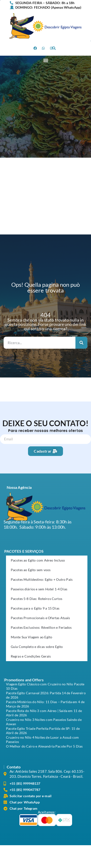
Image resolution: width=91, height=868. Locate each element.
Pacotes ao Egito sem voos (31, 570)
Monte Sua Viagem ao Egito (31, 637)
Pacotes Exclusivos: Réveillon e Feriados (41, 627)
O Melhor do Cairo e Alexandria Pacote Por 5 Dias (44, 746)
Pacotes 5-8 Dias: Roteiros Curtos (37, 599)
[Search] (81, 343)
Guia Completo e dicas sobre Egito (37, 647)
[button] (54, 48)
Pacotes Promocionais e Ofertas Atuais (40, 618)
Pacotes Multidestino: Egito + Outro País (42, 579)
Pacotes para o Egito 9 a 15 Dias (35, 608)
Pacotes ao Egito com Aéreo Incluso (38, 560)
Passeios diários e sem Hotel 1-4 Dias (39, 589)
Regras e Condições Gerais (31, 656)
